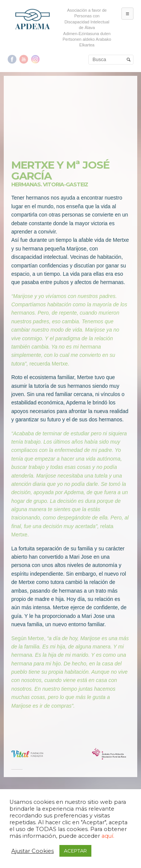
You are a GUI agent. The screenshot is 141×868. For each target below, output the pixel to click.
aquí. (108, 836)
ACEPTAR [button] (75, 851)
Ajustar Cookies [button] (33, 851)
